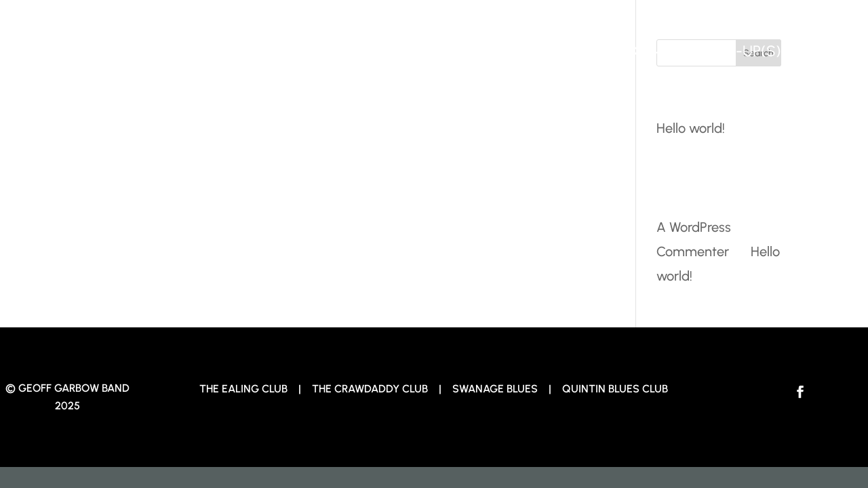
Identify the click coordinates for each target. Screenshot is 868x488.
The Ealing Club (243, 389)
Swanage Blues (496, 389)
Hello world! (691, 128)
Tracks (620, 51)
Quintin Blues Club (615, 389)
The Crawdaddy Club (370, 389)
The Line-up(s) (729, 51)
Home (542, 51)
